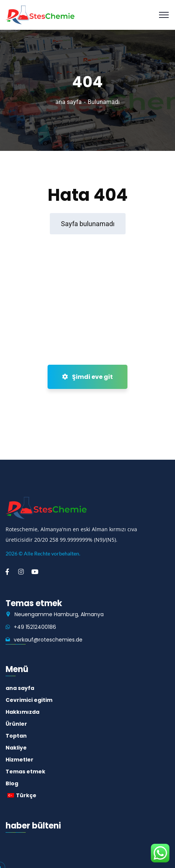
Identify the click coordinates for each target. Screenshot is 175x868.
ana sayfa (69, 102)
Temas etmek (25, 772)
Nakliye (16, 748)
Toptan (16, 736)
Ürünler (16, 724)
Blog (12, 783)
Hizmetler (20, 760)
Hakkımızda (22, 712)
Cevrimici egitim (29, 700)
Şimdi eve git (87, 377)
